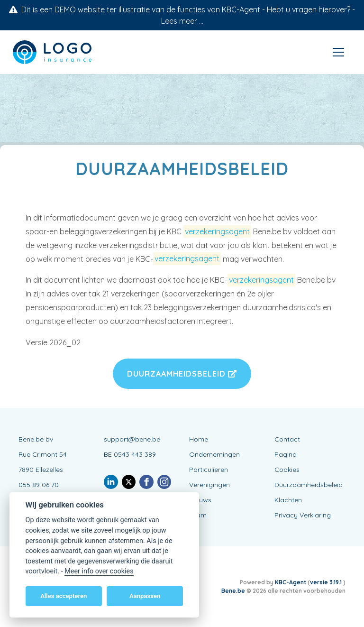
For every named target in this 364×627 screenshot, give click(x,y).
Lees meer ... (182, 21)
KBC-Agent (291, 582)
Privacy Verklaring (303, 515)
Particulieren (209, 470)
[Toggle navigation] (338, 52)
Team (198, 515)
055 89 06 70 (39, 485)
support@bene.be (132, 439)
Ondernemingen (214, 454)
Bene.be (233, 591)
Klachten (288, 500)
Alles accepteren (64, 596)
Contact (287, 439)
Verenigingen (209, 485)
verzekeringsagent (217, 231)
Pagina (286, 454)
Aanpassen (145, 596)
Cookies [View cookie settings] (287, 470)
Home (199, 439)
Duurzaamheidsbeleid (182, 374)
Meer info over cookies (99, 571)
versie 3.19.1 (327, 582)
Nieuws (200, 500)
